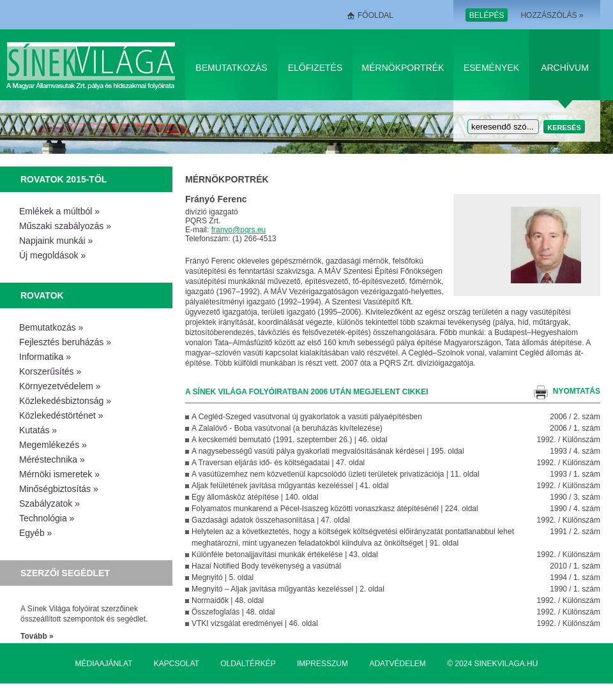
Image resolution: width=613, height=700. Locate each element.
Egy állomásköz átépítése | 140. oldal (255, 497)
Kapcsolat (177, 664)
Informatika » (45, 357)
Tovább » (37, 636)
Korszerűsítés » (50, 371)
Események (491, 68)
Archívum (565, 68)
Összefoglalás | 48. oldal (233, 612)
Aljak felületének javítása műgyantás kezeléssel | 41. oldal (290, 486)
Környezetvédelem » (60, 386)
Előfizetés (315, 68)
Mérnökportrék (403, 68)
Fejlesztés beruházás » (65, 342)
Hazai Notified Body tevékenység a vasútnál (266, 566)
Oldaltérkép (248, 664)
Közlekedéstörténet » (61, 415)
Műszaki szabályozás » (65, 226)
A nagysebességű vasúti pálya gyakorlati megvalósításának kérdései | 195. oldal (328, 451)
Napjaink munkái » (56, 241)
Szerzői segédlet (65, 573)
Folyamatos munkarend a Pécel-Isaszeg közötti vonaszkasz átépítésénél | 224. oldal (335, 509)
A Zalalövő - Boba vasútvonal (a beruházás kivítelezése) (287, 428)
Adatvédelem (397, 664)
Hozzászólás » (552, 15)
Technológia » (47, 518)
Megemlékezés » (53, 445)
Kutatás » (38, 430)
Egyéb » (35, 533)
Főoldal (375, 15)
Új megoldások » (52, 255)
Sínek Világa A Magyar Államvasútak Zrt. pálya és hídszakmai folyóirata (93, 65)
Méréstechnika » (52, 459)
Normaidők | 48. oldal (228, 600)
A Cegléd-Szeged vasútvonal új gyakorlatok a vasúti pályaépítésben (307, 417)
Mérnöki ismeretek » (59, 474)
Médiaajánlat (104, 664)
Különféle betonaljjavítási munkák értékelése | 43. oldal (285, 555)
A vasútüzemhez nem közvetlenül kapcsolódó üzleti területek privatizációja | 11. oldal (336, 474)
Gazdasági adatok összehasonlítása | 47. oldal (271, 520)
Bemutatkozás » (51, 327)
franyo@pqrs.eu (239, 230)
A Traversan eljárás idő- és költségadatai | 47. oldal (278, 463)
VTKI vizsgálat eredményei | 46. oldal (255, 623)
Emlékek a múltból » (59, 211)
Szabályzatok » (49, 503)
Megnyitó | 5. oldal (223, 577)
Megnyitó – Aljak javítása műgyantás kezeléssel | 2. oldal (288, 589)
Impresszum (322, 664)
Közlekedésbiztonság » (65, 401)
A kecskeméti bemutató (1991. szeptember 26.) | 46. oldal (290, 440)
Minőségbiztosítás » (59, 489)
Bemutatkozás (231, 68)
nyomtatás (577, 391)
